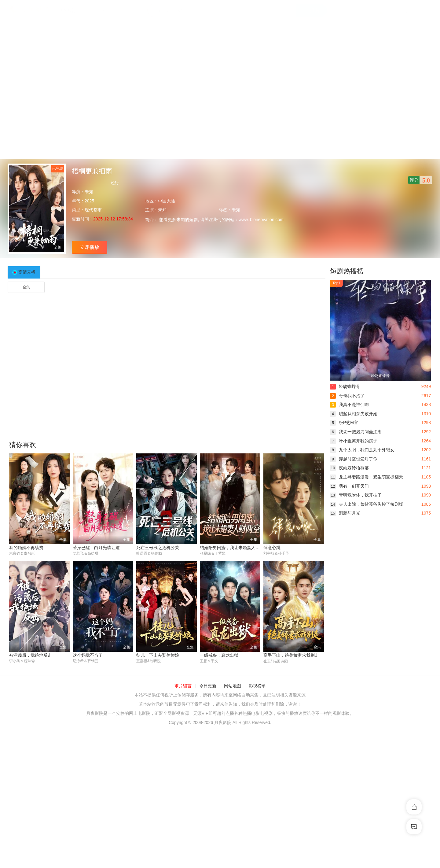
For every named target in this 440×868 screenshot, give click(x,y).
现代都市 (93, 210)
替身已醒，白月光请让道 (96, 548)
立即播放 (90, 247)
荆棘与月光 (345, 513)
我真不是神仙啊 (349, 404)
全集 (26, 287)
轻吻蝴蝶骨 (345, 386)
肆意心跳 (272, 548)
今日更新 (208, 686)
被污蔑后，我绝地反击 (31, 655)
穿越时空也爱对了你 (354, 459)
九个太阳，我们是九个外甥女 (362, 450)
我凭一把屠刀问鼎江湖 (356, 432)
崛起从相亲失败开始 (354, 414)
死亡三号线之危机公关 (158, 548)
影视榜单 (257, 686)
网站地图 (233, 686)
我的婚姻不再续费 (26, 548)
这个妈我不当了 (88, 655)
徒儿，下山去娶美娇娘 (158, 655)
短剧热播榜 (347, 271)
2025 (89, 201)
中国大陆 (167, 201)
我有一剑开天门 (349, 486)
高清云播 (27, 272)
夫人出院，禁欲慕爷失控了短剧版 (367, 504)
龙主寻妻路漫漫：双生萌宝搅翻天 (367, 477)
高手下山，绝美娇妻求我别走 (291, 655)
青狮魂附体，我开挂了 (356, 495)
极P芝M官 (344, 423)
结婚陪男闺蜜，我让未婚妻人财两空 (234, 548)
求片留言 (183, 686)
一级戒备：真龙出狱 (219, 655)
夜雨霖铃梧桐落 (349, 468)
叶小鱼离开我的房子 (354, 441)
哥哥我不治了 (347, 396)
